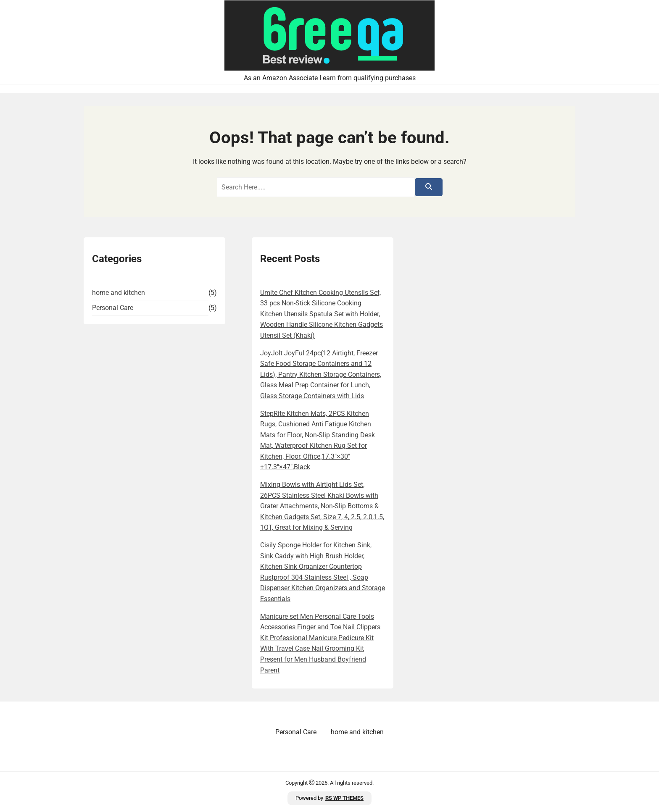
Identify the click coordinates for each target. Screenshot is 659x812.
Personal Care (113, 308)
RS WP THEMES (344, 798)
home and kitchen (119, 293)
